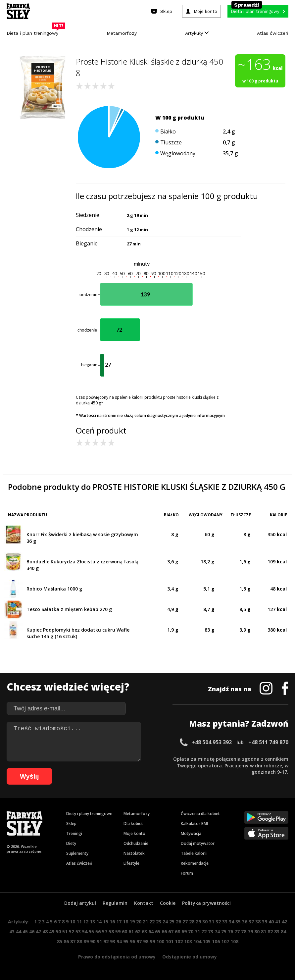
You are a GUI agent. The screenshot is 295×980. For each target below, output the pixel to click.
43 (12, 931)
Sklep (71, 824)
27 (185, 922)
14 (99, 922)
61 (131, 931)
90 (93, 941)
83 (277, 931)
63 (144, 931)
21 (145, 922)
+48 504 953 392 (212, 742)
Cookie (168, 903)
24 (165, 922)
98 (146, 941)
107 (225, 941)
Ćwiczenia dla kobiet (200, 814)
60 (124, 931)
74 (217, 931)
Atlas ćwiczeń (273, 33)
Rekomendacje (195, 863)
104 (197, 941)
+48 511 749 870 (268, 742)
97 (139, 941)
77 (237, 931)
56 (98, 931)
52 (72, 931)
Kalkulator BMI (194, 824)
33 (225, 922)
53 (78, 931)
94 (119, 941)
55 (91, 931)
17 (119, 922)
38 (258, 922)
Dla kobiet (133, 824)
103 (188, 941)
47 (38, 931)
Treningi (74, 833)
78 (244, 931)
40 (271, 922)
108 (234, 941)
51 (65, 931)
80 (257, 931)
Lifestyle (131, 863)
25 (172, 922)
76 (230, 931)
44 (19, 931)
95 (126, 941)
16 (112, 922)
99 (152, 941)
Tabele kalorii (194, 853)
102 (179, 941)
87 (73, 941)
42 (284, 922)
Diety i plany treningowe (89, 814)
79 (250, 931)
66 (164, 931)
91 (99, 941)
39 (265, 922)
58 (111, 931)
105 (207, 941)
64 (151, 931)
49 (52, 931)
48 (45, 931)
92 (106, 941)
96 (132, 941)
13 (92, 922)
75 (224, 931)
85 (60, 941)
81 (264, 931)
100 (160, 941)
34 (231, 922)
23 (159, 922)
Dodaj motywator (198, 843)
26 (178, 922)
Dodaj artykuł (80, 903)
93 (113, 941)
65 (158, 931)
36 (245, 922)
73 (211, 931)
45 (25, 931)
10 (73, 922)
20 (139, 922)
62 (138, 931)
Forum (187, 873)
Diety (71, 843)
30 (205, 922)
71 (197, 931)
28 (192, 922)
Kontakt (144, 903)
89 (86, 941)
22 (152, 922)
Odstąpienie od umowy (190, 957)
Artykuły (197, 33)
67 (171, 931)
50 (58, 931)
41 (278, 922)
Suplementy (77, 853)
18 (125, 922)
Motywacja (191, 833)
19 (132, 922)
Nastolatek (134, 853)
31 (212, 922)
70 (191, 931)
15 (106, 922)
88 (79, 941)
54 (85, 931)
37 (251, 922)
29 (198, 922)
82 (270, 931)
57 (105, 931)
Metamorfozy (122, 33)
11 (79, 922)
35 (238, 922)
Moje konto (134, 833)
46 (32, 931)
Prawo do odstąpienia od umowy (117, 957)
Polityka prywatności (206, 903)
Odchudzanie (136, 843)
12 (86, 922)
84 (283, 931)
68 (177, 931)
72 (204, 931)
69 (184, 931)
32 (218, 922)
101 (170, 941)
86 (66, 941)
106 (216, 941)
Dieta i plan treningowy (34, 31)
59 (118, 931)
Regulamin (115, 903)
